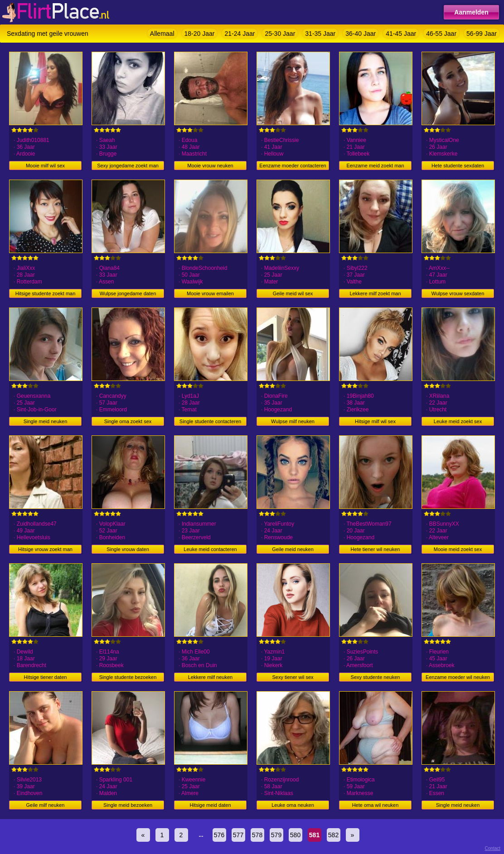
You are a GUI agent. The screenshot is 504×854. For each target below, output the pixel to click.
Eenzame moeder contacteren (293, 166)
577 (238, 835)
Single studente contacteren (210, 421)
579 (276, 835)
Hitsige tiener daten (46, 677)
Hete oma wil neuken (376, 805)
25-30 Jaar (280, 34)
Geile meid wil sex (293, 293)
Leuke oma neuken (293, 805)
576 (219, 835)
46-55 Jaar (441, 34)
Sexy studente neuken (376, 677)
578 (257, 835)
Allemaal (162, 34)
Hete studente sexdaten (458, 166)
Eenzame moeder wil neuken (458, 677)
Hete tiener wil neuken (376, 549)
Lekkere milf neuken (210, 677)
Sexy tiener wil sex (293, 677)
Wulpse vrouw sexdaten (458, 293)
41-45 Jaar (401, 34)
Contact (493, 848)
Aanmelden (471, 12)
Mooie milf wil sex (45, 166)
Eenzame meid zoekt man (375, 166)
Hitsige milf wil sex (375, 421)
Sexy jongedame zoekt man (128, 166)
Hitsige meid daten (210, 805)
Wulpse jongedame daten (128, 293)
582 (333, 835)
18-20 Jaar (200, 34)
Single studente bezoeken (128, 677)
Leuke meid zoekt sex (458, 421)
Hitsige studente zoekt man (46, 293)
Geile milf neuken (46, 805)
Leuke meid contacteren (210, 549)
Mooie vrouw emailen (210, 293)
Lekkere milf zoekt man (375, 293)
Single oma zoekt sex (128, 421)
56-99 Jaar (482, 34)
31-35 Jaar (320, 34)
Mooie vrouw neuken (210, 166)
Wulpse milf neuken (293, 421)
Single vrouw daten (128, 549)
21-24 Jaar (240, 34)
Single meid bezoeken (128, 805)
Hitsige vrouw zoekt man (45, 549)
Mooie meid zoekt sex (458, 549)
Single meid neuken (46, 421)
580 (295, 835)
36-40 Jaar (361, 34)
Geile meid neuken (293, 549)
